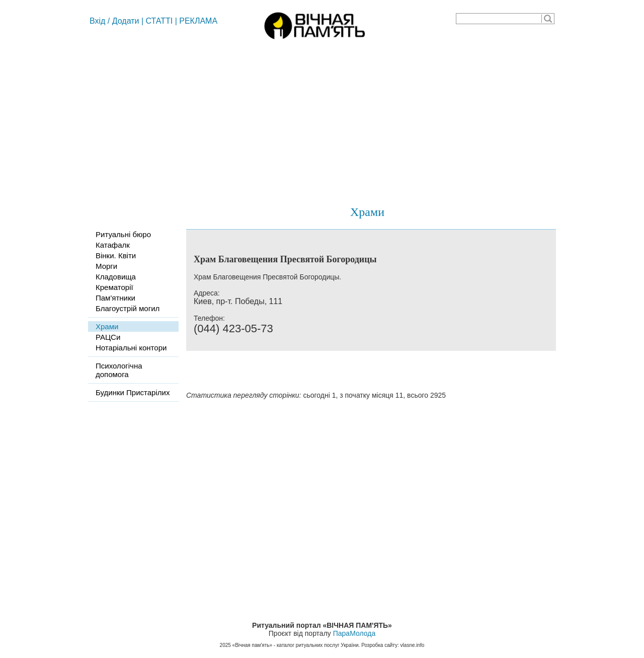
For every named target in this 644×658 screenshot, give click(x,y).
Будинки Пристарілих (133, 392)
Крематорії (114, 287)
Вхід (97, 21)
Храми (367, 212)
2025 (225, 645)
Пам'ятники (115, 298)
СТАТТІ (159, 21)
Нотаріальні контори (131, 348)
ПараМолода (354, 633)
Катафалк (113, 245)
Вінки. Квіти (116, 255)
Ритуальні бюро (123, 234)
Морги (106, 266)
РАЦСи (108, 337)
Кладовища (116, 277)
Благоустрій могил (128, 308)
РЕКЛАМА (198, 21)
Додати (126, 21)
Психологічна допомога (119, 370)
